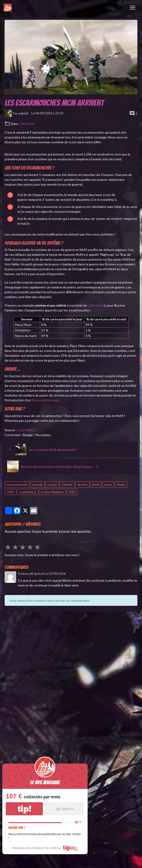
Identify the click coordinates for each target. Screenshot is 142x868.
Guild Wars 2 (26, 430)
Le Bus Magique (52, 492)
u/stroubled (96, 305)
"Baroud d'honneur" (45, 400)
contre (52, 484)
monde (37, 484)
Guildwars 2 (28, 492)
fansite (82, 484)
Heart (121, 484)
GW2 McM (27, 124)
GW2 (10, 492)
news (108, 484)
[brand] (9, 8)
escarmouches (17, 484)
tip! (24, 809)
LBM (72, 492)
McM (96, 484)
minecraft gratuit (32, 574)
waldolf (23, 113)
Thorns (67, 484)
